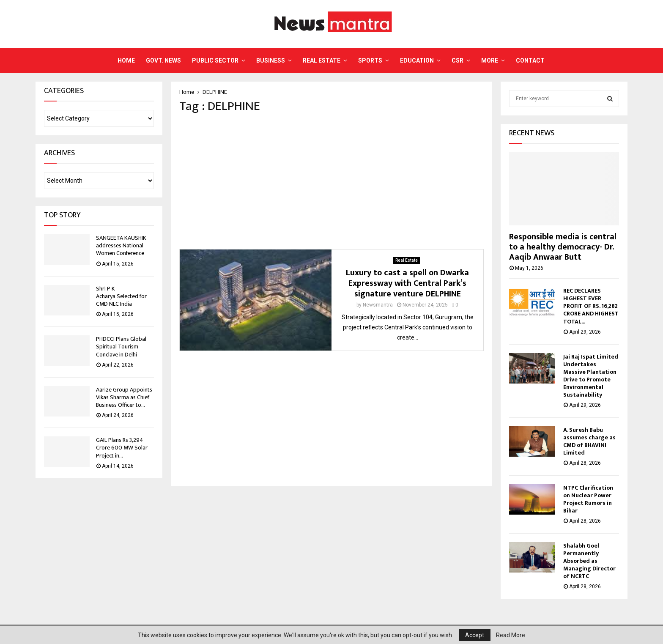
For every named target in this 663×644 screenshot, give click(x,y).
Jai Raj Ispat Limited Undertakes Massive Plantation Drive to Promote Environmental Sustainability (591, 376)
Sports (370, 60)
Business (271, 60)
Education (417, 60)
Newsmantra (378, 305)
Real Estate (322, 60)
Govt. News (163, 60)
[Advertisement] (331, 181)
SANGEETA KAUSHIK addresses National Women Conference (121, 245)
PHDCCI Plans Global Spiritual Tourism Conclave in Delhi (121, 347)
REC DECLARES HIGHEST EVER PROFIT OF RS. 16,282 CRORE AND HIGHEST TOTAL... (591, 306)
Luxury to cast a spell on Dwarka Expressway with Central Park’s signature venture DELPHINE (407, 283)
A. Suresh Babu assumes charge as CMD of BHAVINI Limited (589, 441)
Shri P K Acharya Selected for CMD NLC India (121, 296)
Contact (530, 60)
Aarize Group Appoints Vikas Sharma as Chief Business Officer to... (124, 397)
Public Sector (215, 60)
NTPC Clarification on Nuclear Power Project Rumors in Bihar (588, 499)
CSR (458, 60)
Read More (511, 635)
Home (126, 60)
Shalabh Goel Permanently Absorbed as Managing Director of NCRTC (589, 561)
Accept (475, 635)
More (490, 60)
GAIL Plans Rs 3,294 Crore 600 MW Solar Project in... (122, 448)
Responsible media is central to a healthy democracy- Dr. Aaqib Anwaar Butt (563, 247)
